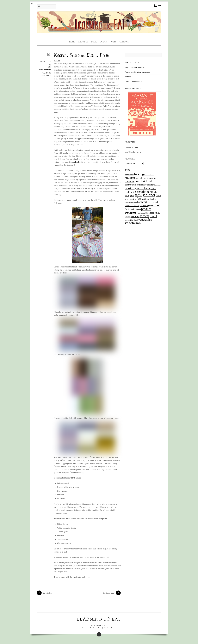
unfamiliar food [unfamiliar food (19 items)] (131, 220)
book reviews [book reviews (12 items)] (149, 175)
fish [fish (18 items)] (151, 199)
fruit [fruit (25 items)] (155, 199)
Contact (124, 42)
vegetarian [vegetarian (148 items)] (133, 223)
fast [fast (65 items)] (139, 199)
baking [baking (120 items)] (139, 174)
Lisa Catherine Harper (133, 152)
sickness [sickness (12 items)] (128, 217)
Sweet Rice (45, 593)
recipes (48, 75)
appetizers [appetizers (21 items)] (129, 175)
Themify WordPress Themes (107, 628)
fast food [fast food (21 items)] (145, 199)
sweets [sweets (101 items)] (145, 216)
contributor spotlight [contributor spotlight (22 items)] (146, 185)
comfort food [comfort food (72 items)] (143, 181)
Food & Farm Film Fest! (134, 81)
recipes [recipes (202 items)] (131, 212)
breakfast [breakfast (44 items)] (130, 178)
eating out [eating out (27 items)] (130, 195)
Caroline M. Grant (131, 147)
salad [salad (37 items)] (157, 213)
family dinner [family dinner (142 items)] (145, 195)
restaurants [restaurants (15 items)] (141, 213)
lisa (49, 67)
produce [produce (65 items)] (146, 209)
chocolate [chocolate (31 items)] (130, 182)
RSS (159, 6)
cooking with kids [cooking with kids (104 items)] (137, 188)
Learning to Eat (98, 625)
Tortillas (128, 77)
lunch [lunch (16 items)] (137, 206)
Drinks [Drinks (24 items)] (154, 192)
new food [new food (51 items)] (155, 205)
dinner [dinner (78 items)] (146, 192)
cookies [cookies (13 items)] (158, 185)
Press (114, 42)
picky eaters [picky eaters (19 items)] (136, 209)
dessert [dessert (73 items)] (137, 192)
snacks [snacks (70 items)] (135, 216)
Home (72, 42)
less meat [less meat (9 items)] (132, 206)
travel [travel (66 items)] (153, 216)
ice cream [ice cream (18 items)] (150, 202)
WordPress (93, 628)
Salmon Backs (74, 162)
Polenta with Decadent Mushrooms (138, 72)
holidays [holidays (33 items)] (141, 202)
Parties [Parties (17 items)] (128, 209)
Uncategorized (45, 70)
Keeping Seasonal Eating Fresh (82, 56)
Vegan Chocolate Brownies (135, 67)
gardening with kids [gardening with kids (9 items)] (131, 202)
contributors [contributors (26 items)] (130, 185)
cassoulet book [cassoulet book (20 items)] (142, 178)
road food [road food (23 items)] (150, 213)
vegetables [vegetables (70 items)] (145, 220)
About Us (83, 42)
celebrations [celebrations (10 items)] (152, 178)
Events (104, 42)
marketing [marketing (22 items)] (144, 206)
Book (94, 42)
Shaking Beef (112, 593)
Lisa (58, 61)
